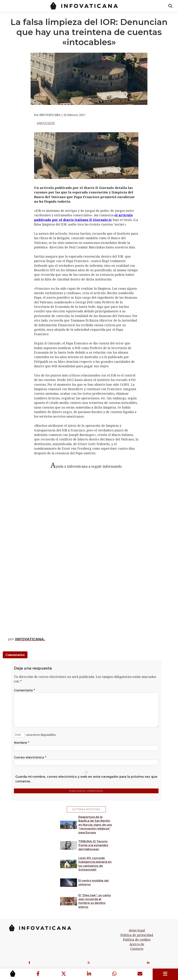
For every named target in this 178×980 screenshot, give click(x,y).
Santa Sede (46, 123)
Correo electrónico (30, 757)
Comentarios (15, 655)
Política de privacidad (137, 935)
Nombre (22, 743)
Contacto (137, 949)
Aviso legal (137, 930)
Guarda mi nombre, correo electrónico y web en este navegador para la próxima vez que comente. (86, 779)
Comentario (24, 690)
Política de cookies (137, 939)
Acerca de (137, 944)
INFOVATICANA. (30, 639)
